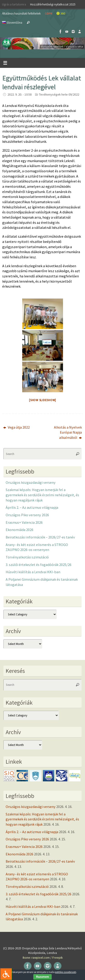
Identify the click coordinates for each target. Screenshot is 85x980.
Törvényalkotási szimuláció (27, 557)
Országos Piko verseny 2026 (27, 515)
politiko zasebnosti (66, 972)
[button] (42, 43)
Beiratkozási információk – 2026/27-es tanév (40, 537)
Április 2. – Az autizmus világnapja (32, 507)
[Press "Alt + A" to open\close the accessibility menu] (6, 974)
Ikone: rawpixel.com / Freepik (43, 958)
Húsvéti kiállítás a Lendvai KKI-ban (33, 572)
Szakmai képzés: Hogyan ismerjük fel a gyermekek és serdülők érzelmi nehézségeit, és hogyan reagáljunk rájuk (42, 495)
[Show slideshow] (42, 400)
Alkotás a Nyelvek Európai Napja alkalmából (68, 432)
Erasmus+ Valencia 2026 (24, 522)
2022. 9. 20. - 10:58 (19, 94)
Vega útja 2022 (16, 427)
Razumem (42, 977)
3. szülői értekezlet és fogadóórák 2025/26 (39, 565)
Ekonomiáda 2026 (19, 530)
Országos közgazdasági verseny (31, 482)
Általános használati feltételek (21, 13)
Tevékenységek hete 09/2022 (59, 94)
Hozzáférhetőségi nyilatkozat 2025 (53, 4)
